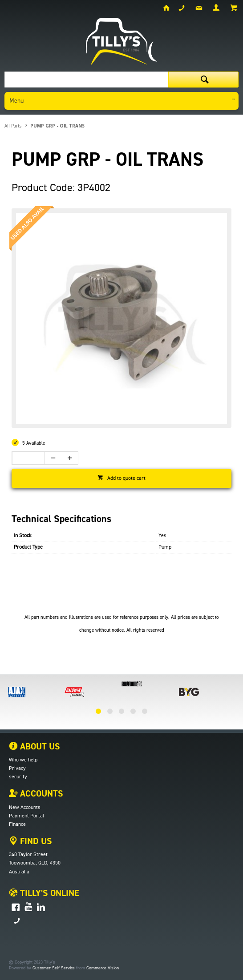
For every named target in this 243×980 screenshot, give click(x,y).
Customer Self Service (54, 968)
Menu (16, 101)
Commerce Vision (103, 968)
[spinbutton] (26, 458)
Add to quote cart (126, 478)
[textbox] (86, 80)
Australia (19, 872)
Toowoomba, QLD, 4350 (35, 863)
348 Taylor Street (28, 855)
